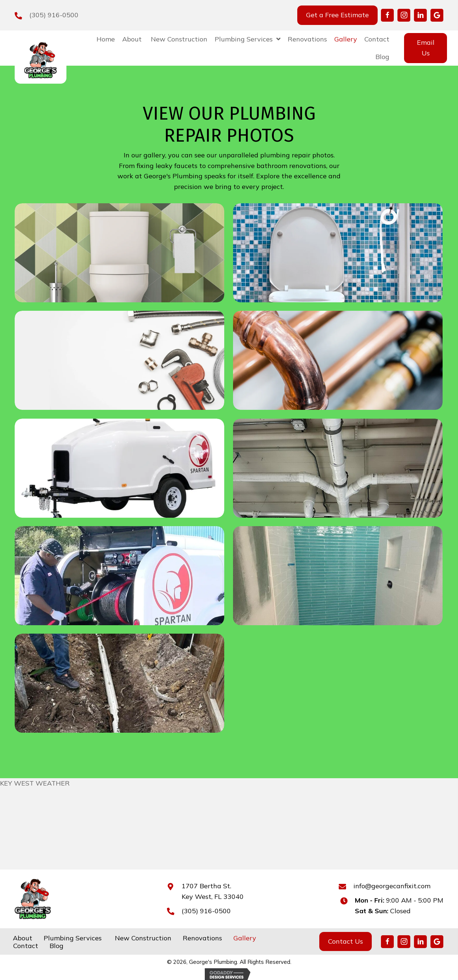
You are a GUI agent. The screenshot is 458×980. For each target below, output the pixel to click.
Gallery (245, 938)
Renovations (202, 938)
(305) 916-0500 (54, 15)
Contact (26, 946)
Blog (57, 946)
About (23, 938)
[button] (387, 15)
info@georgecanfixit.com (392, 886)
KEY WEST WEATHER (35, 783)
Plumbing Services (73, 938)
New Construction (142, 938)
